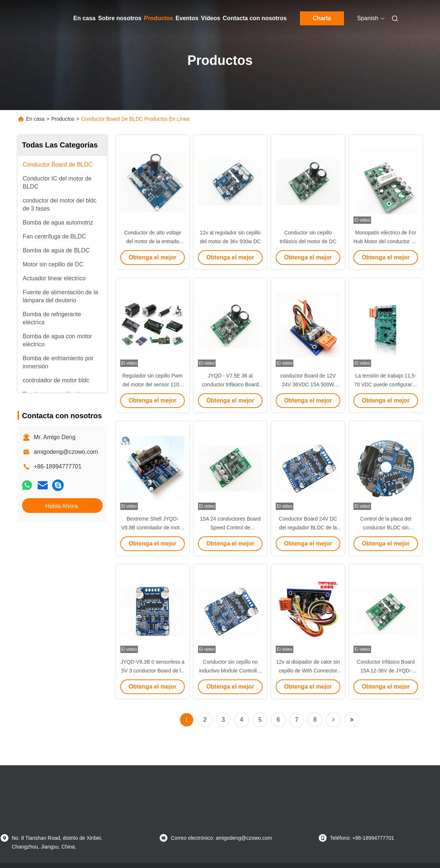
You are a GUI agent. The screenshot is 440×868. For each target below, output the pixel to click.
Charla (322, 18)
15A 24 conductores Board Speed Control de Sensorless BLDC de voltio (230, 528)
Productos (159, 18)
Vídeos (210, 18)
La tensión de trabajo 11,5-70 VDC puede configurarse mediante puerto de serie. (386, 384)
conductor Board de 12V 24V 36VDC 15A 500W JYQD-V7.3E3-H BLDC (308, 384)
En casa (84, 18)
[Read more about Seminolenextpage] (333, 720)
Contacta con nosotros (255, 18)
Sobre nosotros (120, 18)
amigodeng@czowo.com (66, 452)
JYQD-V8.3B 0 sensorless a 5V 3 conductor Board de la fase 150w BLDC (153, 671)
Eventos (187, 18)
